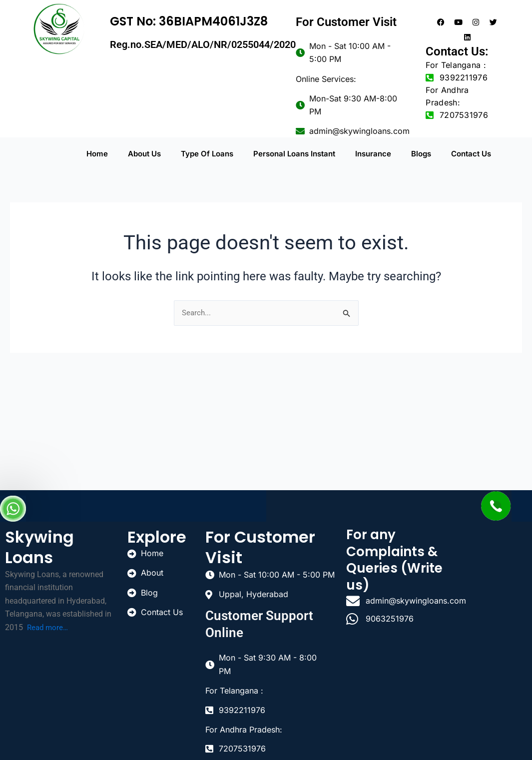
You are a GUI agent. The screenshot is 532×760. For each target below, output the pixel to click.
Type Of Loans (207, 154)
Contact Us (471, 154)
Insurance (373, 154)
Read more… (49, 626)
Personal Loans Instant (294, 154)
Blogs (421, 154)
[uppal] (493, 563)
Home (97, 154)
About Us (144, 154)
